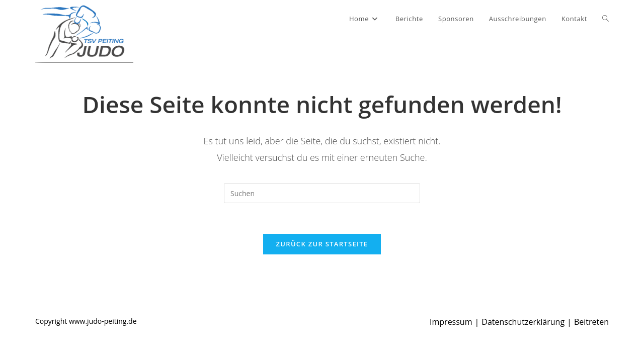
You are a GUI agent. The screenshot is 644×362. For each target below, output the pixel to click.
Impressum (451, 322)
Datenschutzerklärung (523, 322)
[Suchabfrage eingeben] (322, 193)
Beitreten (591, 322)
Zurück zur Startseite (322, 244)
